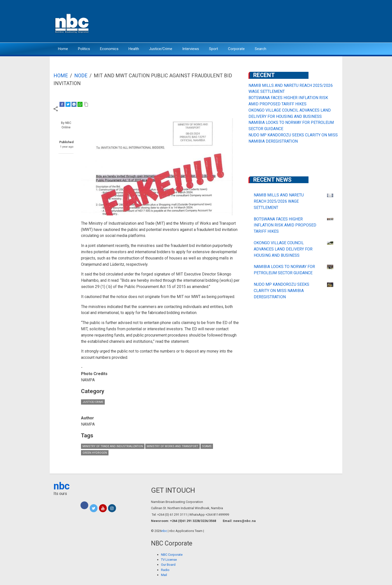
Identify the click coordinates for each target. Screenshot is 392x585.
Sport (213, 49)
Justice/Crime (161, 49)
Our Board (168, 565)
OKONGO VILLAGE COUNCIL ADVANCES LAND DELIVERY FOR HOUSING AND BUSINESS (283, 249)
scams (207, 446)
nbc (62, 486)
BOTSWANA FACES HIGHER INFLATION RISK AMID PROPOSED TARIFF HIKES (285, 225)
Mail (164, 575)
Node (81, 76)
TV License (169, 560)
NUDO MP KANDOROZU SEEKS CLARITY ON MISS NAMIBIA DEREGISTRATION (281, 291)
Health (134, 49)
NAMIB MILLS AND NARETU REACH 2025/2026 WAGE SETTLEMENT (279, 201)
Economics (109, 49)
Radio (165, 570)
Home (63, 49)
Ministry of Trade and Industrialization (113, 446)
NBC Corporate (172, 555)
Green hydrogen (95, 453)
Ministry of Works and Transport (172, 446)
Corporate (236, 49)
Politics (84, 49)
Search (260, 49)
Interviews (191, 49)
